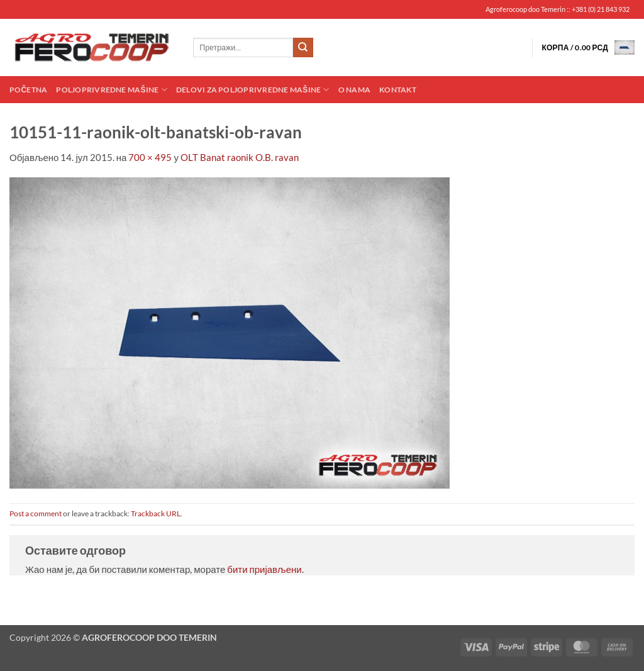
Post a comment (36, 513)
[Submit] (303, 48)
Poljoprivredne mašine (111, 90)
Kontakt (398, 90)
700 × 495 (150, 157)
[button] (588, 47)
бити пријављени (264, 569)
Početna (28, 90)
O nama (354, 90)
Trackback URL (156, 513)
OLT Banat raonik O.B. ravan (240, 157)
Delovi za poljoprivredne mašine (253, 90)
